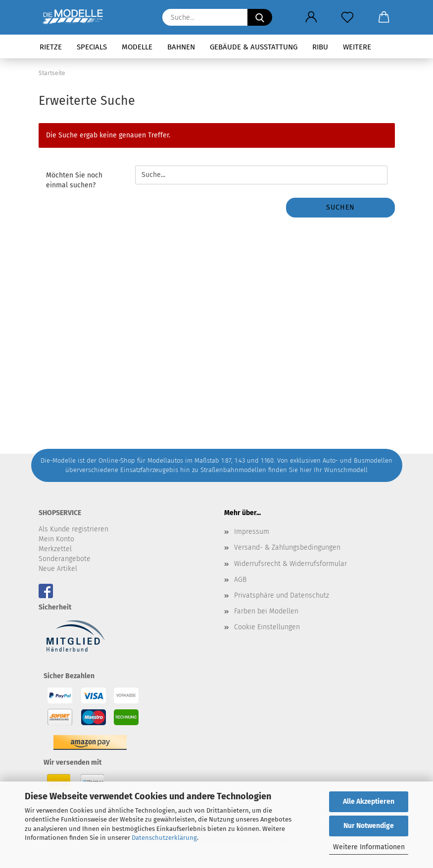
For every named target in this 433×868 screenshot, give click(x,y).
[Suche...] (260, 17)
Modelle (137, 47)
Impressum (252, 532)
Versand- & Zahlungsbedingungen (287, 547)
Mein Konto (56, 539)
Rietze (51, 47)
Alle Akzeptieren (369, 802)
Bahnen (181, 47)
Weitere (357, 47)
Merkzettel (55, 549)
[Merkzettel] (348, 17)
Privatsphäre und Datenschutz (282, 595)
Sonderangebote (65, 559)
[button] (312, 17)
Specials (92, 47)
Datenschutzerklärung (164, 838)
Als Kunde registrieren (73, 529)
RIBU (320, 47)
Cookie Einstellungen (267, 627)
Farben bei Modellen (266, 611)
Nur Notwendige (369, 826)
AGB (240, 580)
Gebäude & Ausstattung (254, 47)
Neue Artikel (58, 569)
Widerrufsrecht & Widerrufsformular (290, 564)
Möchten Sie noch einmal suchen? (74, 180)
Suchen (340, 207)
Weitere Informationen (369, 847)
